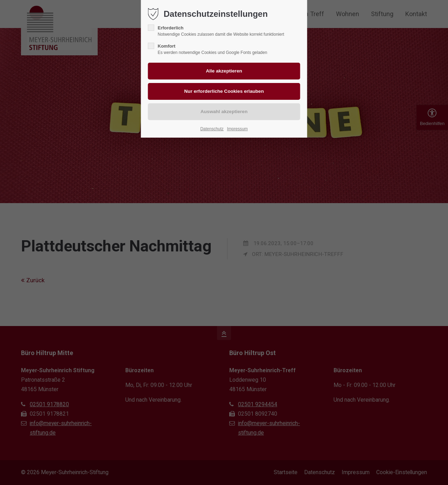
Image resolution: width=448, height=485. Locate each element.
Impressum (237, 129)
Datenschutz (212, 129)
